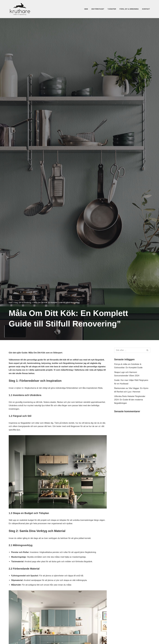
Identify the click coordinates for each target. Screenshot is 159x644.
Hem (83, 9)
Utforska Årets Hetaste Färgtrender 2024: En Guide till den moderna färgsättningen (131, 402)
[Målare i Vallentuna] (20, 9)
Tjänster (110, 9)
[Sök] (129, 350)
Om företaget (95, 9)
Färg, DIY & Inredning (128, 9)
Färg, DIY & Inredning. (23, 302)
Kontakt (146, 9)
